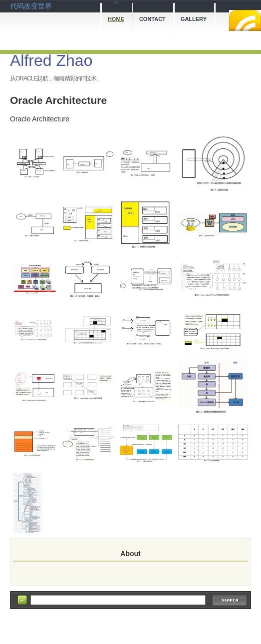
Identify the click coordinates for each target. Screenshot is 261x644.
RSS (245, 20)
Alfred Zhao (51, 60)
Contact (152, 19)
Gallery (194, 19)
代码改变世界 (31, 6)
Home (116, 19)
